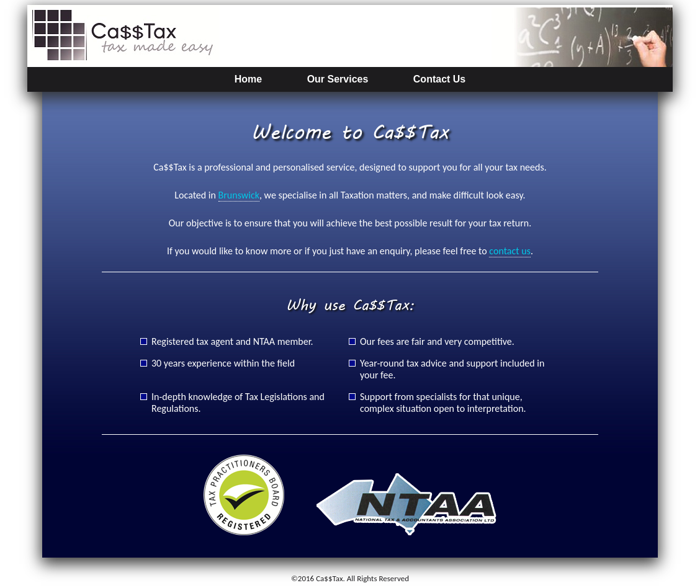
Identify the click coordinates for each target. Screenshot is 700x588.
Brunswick (239, 195)
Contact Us (439, 79)
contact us (510, 251)
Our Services (338, 79)
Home (248, 79)
